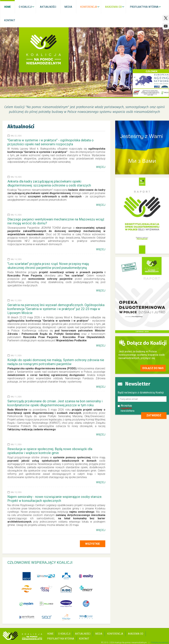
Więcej (101, 167)
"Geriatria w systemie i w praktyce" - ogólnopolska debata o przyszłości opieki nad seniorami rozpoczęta (51, 142)
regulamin (126, 408)
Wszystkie (93, 544)
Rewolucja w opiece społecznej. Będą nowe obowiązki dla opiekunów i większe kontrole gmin (50, 451)
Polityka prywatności (160, 643)
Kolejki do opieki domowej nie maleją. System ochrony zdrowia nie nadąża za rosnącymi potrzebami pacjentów (56, 362)
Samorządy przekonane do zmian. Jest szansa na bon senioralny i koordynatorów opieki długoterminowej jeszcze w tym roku (55, 403)
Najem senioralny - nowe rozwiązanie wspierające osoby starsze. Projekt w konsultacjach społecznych (55, 499)
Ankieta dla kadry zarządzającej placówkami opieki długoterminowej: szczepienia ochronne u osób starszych (49, 183)
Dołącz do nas (153, 368)
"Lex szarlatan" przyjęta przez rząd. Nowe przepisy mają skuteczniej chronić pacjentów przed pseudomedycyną (48, 266)
